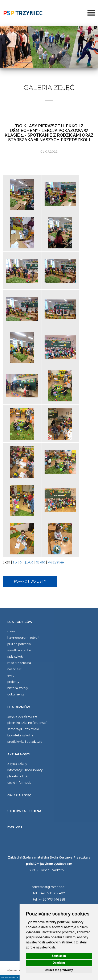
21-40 (17, 562)
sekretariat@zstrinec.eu (49, 887)
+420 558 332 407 (52, 893)
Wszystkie (56, 562)
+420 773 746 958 (52, 900)
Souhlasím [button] (59, 956)
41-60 (29, 562)
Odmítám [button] (59, 963)
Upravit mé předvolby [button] (59, 970)
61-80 (41, 562)
